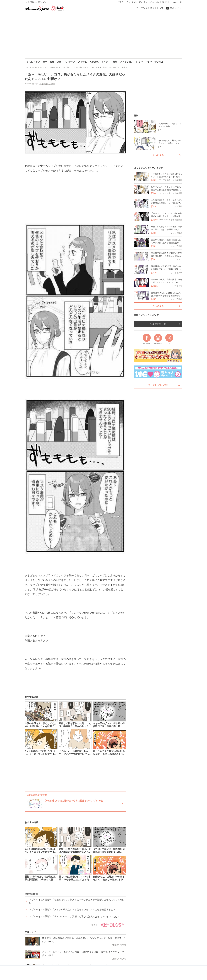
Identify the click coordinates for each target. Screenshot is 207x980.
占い (158, 2)
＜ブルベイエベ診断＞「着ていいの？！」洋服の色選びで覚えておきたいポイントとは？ (75, 916)
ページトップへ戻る (158, 385)
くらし (128, 2)
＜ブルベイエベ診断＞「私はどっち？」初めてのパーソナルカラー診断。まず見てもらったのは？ (77, 901)
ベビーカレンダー (47, 84)
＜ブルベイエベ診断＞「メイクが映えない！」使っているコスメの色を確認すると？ (72, 910)
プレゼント (166, 2)
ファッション (127, 62)
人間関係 (94, 62)
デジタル (159, 62)
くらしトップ (33, 62)
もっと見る (158, 155)
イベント (106, 62)
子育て (121, 2)
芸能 (115, 62)
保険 (59, 62)
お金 (52, 62)
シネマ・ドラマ (144, 62)
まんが (152, 2)
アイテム (82, 62)
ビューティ (143, 2)
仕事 (45, 62)
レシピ (135, 2)
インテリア (70, 62)
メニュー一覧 (177, 2)
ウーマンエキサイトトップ (150, 8)
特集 (136, 115)
